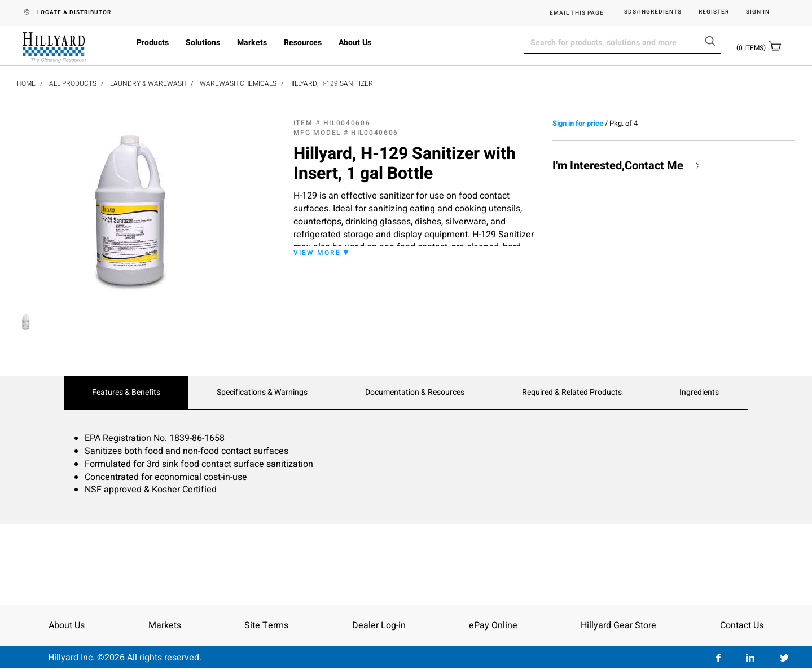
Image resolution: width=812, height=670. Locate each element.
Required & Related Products (572, 393)
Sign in (758, 12)
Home (26, 83)
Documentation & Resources (415, 393)
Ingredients (699, 393)
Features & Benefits (126, 393)
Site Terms (266, 625)
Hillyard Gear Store (618, 625)
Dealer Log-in (379, 625)
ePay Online (493, 625)
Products (153, 43)
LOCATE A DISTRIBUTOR (74, 12)
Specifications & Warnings (262, 393)
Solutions (203, 43)
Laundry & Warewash (148, 83)
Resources (303, 43)
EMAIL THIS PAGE (577, 13)
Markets (252, 43)
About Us (355, 43)
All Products (73, 83)
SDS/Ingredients (653, 12)
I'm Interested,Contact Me (618, 166)
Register (714, 12)
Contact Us (742, 625)
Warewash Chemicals (238, 83)
